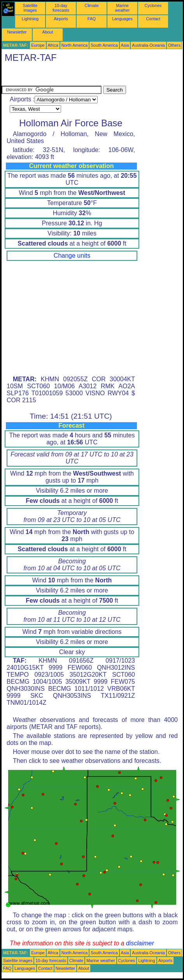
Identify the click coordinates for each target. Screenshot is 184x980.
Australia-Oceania (148, 45)
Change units (72, 256)
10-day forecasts (61, 8)
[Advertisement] (64, 76)
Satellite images (30, 8)
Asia (125, 45)
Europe (38, 45)
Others (174, 45)
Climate (91, 5)
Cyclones (153, 5)
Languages (122, 19)
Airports (61, 19)
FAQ (92, 19)
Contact (153, 19)
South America (104, 45)
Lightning (30, 19)
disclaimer (140, 943)
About (48, 32)
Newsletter (17, 32)
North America (75, 45)
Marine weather (123, 8)
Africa (53, 45)
